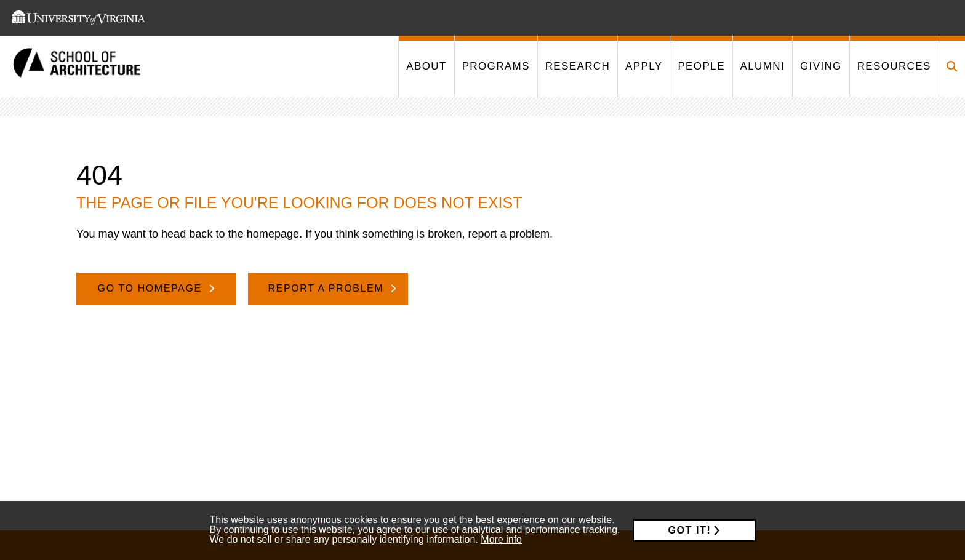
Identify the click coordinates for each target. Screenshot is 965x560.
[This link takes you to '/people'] (701, 66)
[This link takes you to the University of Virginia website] (79, 18)
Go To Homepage (152, 288)
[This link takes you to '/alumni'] (762, 66)
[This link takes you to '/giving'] (821, 66)
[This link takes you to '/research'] (577, 66)
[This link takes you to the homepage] (77, 67)
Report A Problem (328, 288)
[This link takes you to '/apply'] (643, 66)
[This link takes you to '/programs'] (496, 66)
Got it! (690, 530)
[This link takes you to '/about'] (426, 66)
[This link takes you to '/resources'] (894, 66)
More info (501, 539)
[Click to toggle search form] (952, 66)
